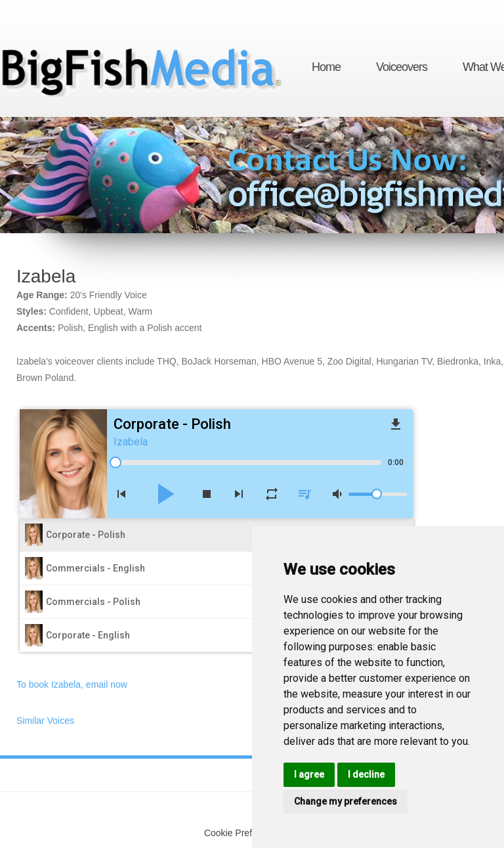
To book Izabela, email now (72, 684)
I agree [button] (309, 774)
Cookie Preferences (244, 833)
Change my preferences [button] (346, 801)
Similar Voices (45, 721)
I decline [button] (366, 774)
